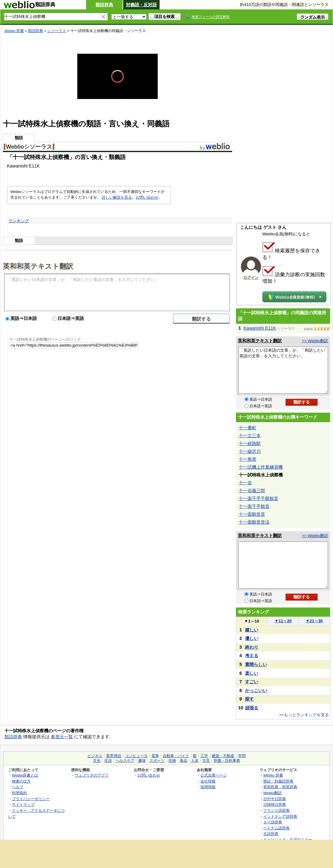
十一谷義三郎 (252, 491)
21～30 (314, 621)
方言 (206, 761)
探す (249, 699)
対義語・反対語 (141, 5)
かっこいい (256, 690)
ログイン (251, 277)
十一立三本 (250, 436)
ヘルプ (18, 787)
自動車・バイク (176, 756)
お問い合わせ (147, 197)
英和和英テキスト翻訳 (38, 266)
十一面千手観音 (254, 506)
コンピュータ (136, 756)
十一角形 (248, 459)
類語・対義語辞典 (278, 781)
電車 (155, 756)
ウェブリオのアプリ (92, 775)
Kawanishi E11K (260, 328)
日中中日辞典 (275, 799)
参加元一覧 (62, 737)
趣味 (142, 761)
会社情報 (208, 781)
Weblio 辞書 (14, 31)
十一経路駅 (250, 443)
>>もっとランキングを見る (304, 715)
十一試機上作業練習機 (261, 467)
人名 (195, 761)
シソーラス (57, 31)
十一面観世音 (252, 514)
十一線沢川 (250, 451)
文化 (97, 761)
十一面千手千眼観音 (259, 498)
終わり (252, 647)
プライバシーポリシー (31, 799)
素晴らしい (256, 664)
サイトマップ (23, 804)
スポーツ (157, 761)
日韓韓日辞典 (275, 804)
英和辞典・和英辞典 (280, 787)
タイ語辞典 (273, 822)
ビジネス (95, 756)
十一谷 (245, 483)
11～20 (283, 621)
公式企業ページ (214, 775)
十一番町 (248, 428)
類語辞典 (104, 5)
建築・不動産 (223, 756)
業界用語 (114, 756)
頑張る (252, 708)
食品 (183, 761)
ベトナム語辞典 (276, 828)
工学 (204, 756)
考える (252, 656)
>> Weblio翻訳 (315, 341)
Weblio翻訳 (273, 793)
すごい (252, 682)
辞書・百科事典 (227, 761)
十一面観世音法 (254, 522)
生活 (108, 761)
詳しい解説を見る (117, 197)
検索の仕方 (21, 781)
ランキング (19, 221)
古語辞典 (271, 834)
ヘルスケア (125, 761)
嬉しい (252, 630)
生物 (172, 761)
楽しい (252, 673)
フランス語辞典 (276, 810)
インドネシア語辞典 (280, 816)
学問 (242, 756)
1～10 (251, 621)
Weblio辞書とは (25, 775)
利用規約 (19, 793)
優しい (252, 638)
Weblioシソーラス (29, 147)
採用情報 (208, 787)
